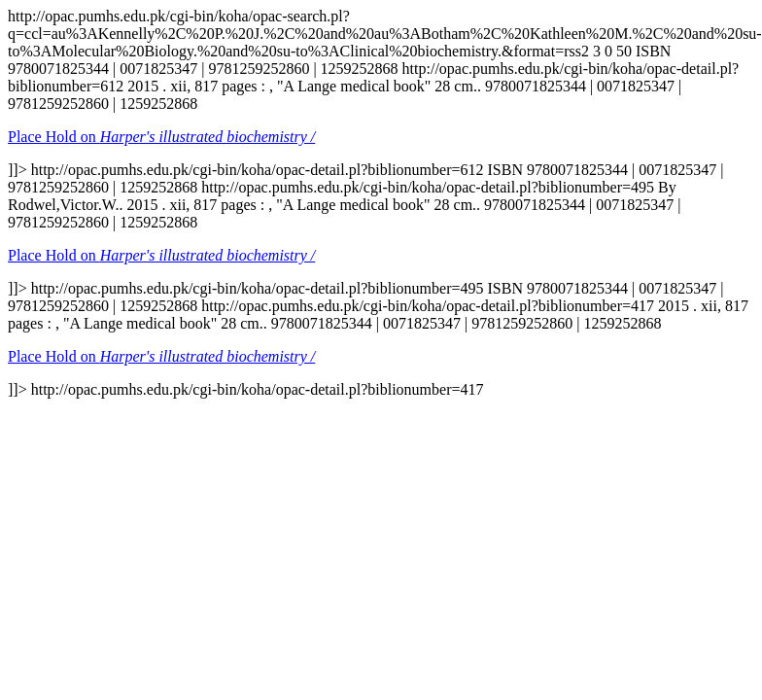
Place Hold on (161, 137)
